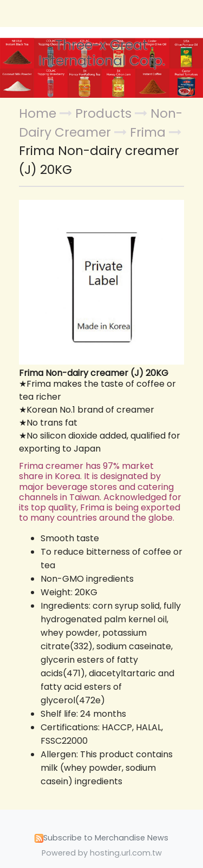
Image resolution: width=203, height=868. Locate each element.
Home (38, 113)
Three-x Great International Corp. (102, 53)
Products (105, 113)
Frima (148, 132)
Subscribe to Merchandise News (106, 838)
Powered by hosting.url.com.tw (102, 853)
